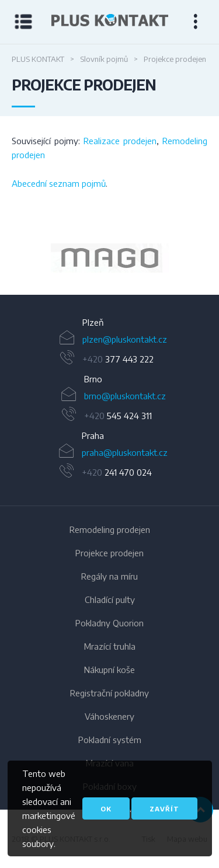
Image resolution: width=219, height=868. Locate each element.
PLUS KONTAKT (38, 59)
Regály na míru (109, 576)
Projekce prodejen (109, 553)
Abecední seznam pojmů (59, 183)
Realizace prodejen (120, 141)
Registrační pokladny (109, 693)
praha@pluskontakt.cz (125, 452)
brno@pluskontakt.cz (125, 396)
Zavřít (164, 809)
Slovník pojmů (104, 59)
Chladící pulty (110, 599)
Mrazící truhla (110, 646)
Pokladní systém (110, 740)
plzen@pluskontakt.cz (125, 339)
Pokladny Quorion (109, 623)
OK (106, 809)
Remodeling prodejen (110, 529)
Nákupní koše (109, 670)
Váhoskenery (109, 716)
